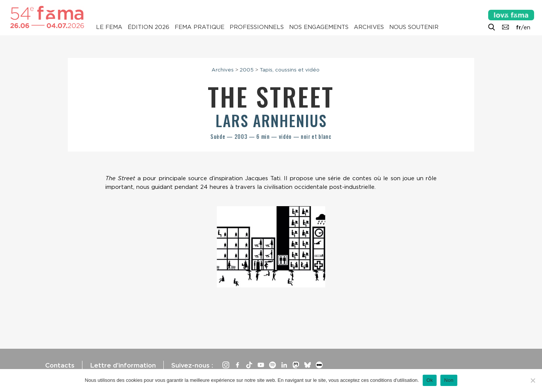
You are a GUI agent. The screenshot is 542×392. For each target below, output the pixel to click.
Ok (430, 380)
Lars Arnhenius (271, 120)
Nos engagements (319, 27)
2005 (247, 70)
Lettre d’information (123, 365)
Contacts (60, 365)
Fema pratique (199, 27)
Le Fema (109, 27)
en (527, 27)
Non (449, 380)
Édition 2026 (148, 27)
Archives (369, 27)
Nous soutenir (414, 27)
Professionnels (257, 27)
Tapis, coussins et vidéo (290, 70)
